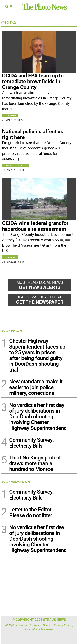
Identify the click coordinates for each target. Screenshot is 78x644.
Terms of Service (42, 625)
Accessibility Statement (39, 629)
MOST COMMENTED (15, 482)
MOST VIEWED (11, 331)
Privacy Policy (63, 625)
